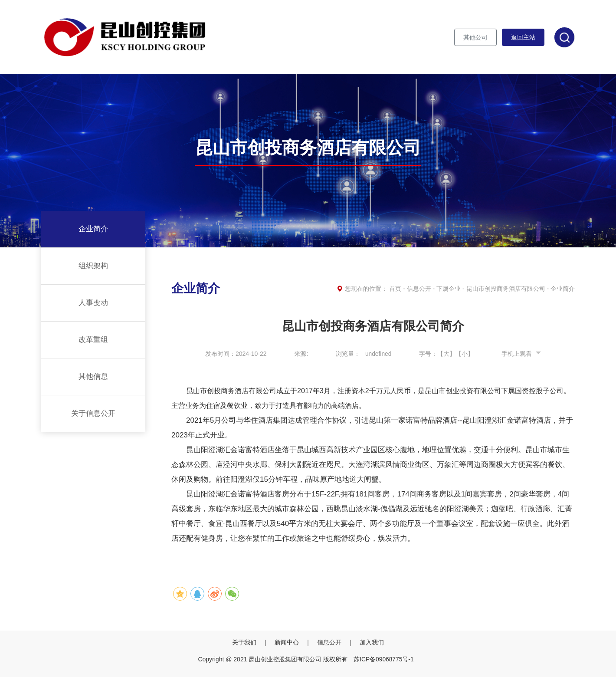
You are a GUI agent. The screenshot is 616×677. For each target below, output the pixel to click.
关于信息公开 (93, 413)
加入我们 (372, 642)
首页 (395, 289)
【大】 (447, 354)
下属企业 (449, 289)
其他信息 (93, 376)
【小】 (465, 354)
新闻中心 (288, 642)
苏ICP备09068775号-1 (383, 659)
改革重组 (93, 340)
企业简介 (93, 229)
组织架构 (93, 266)
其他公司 (475, 37)
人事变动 (93, 303)
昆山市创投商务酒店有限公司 (506, 289)
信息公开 (419, 289)
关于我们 (245, 642)
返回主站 (523, 37)
